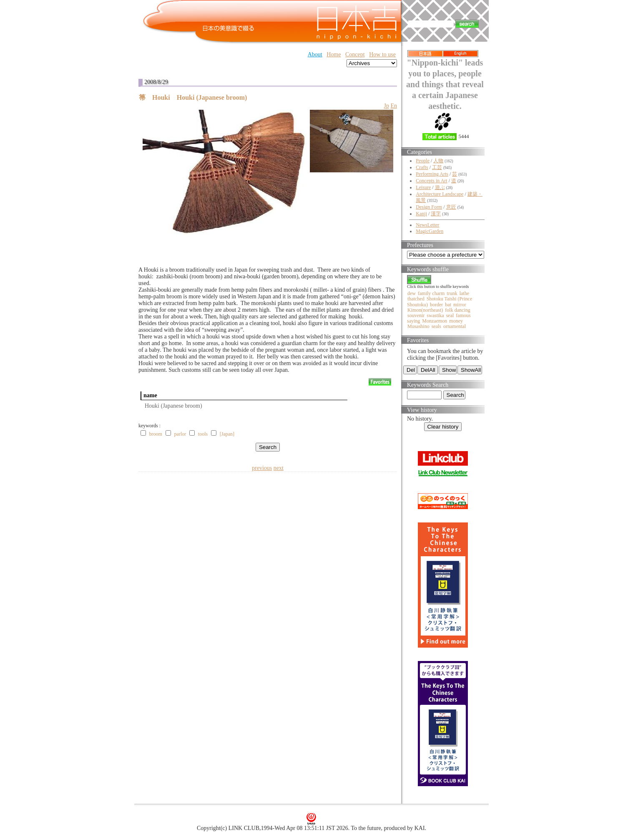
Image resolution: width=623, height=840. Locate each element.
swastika (435, 315)
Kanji (421, 214)
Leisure (423, 187)
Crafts (422, 167)
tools (203, 434)
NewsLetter (427, 225)
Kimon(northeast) (425, 310)
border (436, 305)
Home (334, 54)
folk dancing (457, 310)
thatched (416, 299)
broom (156, 434)
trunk (452, 293)
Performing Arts (432, 174)
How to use (382, 54)
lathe (464, 293)
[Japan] (227, 434)
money (456, 321)
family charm (431, 293)
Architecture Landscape (440, 194)
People (423, 161)
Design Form (429, 207)
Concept (355, 54)
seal (450, 315)
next (279, 468)
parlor (180, 434)
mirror (460, 305)
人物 (438, 161)
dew (412, 293)
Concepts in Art (431, 181)
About (315, 54)
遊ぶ (440, 187)
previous (262, 468)
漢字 (436, 214)
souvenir (416, 315)
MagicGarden (430, 231)
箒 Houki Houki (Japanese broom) (193, 97)
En (394, 106)
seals (436, 326)
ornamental (455, 326)
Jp (386, 106)
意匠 (451, 207)
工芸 (437, 167)
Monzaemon (435, 321)
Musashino (418, 326)
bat (448, 305)
